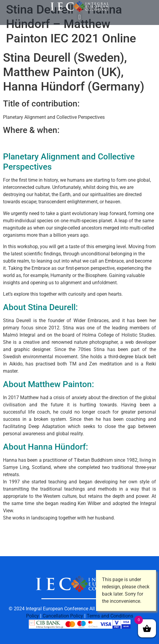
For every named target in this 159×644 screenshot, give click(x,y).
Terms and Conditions (110, 616)
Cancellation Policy (63, 616)
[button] (79, 17)
